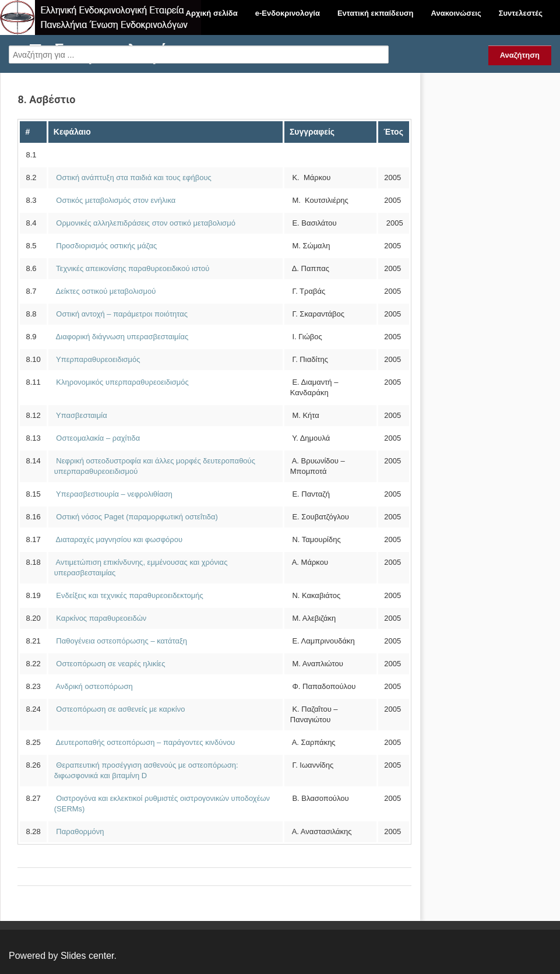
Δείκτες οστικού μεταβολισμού (105, 291)
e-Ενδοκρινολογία (288, 13)
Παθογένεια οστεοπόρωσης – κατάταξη (121, 641)
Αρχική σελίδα (212, 13)
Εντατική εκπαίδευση (376, 13)
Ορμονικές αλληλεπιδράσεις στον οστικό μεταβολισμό (145, 223)
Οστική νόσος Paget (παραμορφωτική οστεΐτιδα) (136, 517)
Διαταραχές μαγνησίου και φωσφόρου (118, 539)
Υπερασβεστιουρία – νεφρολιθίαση (113, 494)
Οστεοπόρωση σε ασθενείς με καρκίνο (120, 709)
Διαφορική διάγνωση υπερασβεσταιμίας (121, 337)
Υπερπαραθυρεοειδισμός (98, 359)
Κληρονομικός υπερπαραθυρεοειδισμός (121, 382)
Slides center (87, 956)
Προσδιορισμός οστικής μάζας (105, 246)
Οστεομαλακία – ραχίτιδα (97, 438)
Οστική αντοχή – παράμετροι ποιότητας (121, 314)
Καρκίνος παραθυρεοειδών (101, 618)
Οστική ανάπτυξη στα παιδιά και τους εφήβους (134, 177)
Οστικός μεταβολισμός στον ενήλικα (115, 200)
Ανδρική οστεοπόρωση (94, 686)
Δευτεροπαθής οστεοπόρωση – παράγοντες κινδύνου (145, 742)
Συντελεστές (521, 13)
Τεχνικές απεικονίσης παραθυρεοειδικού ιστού (132, 268)
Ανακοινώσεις (456, 13)
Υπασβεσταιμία (82, 415)
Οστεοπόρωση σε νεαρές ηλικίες (110, 664)
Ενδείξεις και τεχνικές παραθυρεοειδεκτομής (129, 595)
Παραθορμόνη (79, 831)
